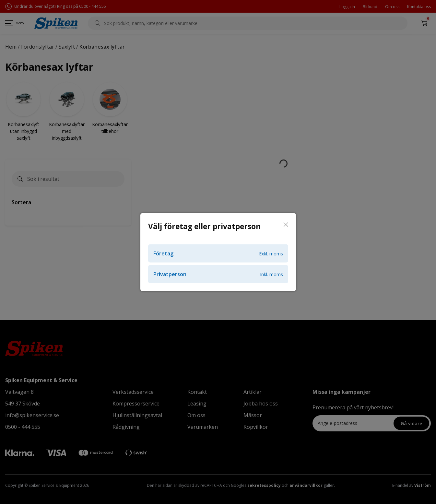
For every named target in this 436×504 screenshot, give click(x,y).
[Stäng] (286, 225)
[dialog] (218, 252)
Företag (218, 253)
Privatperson (218, 274)
